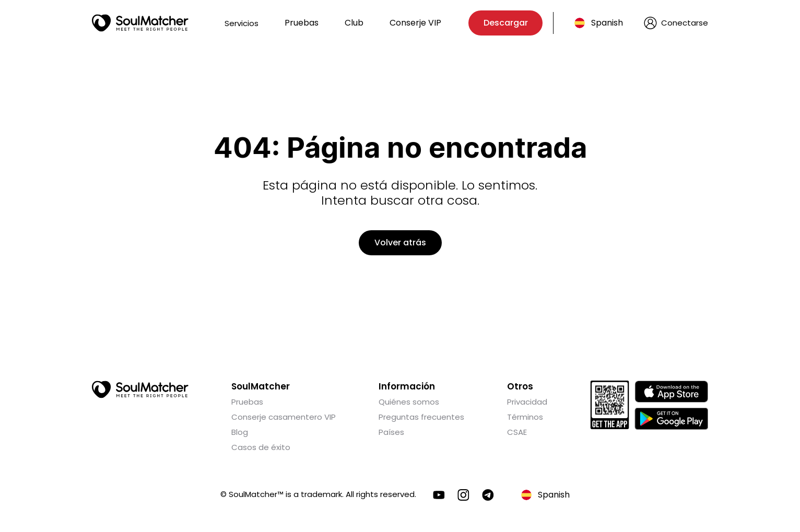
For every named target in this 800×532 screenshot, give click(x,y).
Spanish (607, 23)
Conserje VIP (415, 23)
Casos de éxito (261, 447)
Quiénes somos (409, 402)
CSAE (517, 432)
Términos (525, 417)
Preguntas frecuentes (421, 417)
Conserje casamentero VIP (284, 417)
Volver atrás (400, 243)
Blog (240, 432)
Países (391, 432)
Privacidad (527, 402)
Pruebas (302, 23)
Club (354, 23)
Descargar (506, 23)
